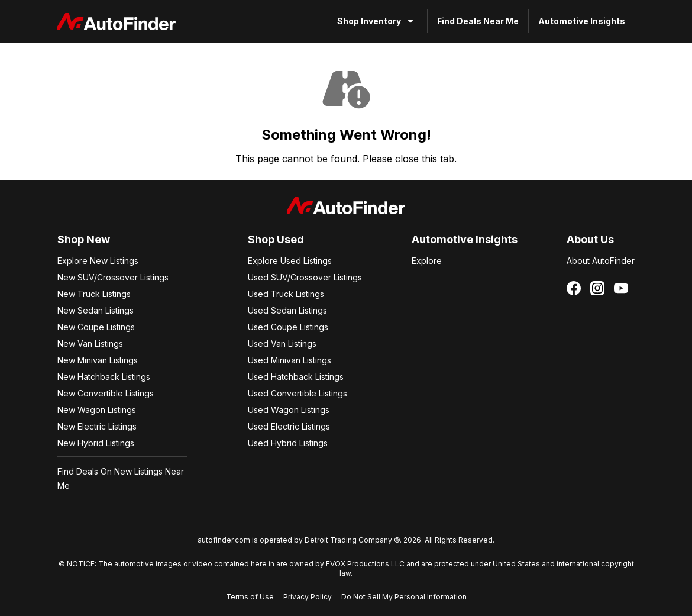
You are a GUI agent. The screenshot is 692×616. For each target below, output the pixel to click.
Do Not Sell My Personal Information (404, 597)
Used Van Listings (282, 344)
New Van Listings (90, 344)
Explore (427, 261)
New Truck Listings (94, 294)
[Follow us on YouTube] (621, 288)
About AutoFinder (601, 261)
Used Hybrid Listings (288, 443)
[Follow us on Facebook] (574, 288)
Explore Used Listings (290, 261)
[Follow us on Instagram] (597, 288)
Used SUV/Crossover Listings (305, 277)
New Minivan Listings (98, 360)
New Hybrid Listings (96, 443)
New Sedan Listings (96, 310)
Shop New (84, 239)
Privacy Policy (308, 597)
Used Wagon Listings (289, 410)
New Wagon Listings (97, 410)
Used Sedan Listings (287, 310)
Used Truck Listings (286, 294)
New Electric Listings (97, 426)
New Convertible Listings (106, 393)
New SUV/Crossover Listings (113, 277)
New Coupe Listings (96, 327)
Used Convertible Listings (298, 393)
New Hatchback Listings (104, 377)
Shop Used (276, 239)
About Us (590, 239)
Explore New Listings (98, 261)
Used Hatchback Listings (296, 377)
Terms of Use (250, 597)
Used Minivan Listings (290, 360)
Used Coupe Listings (288, 327)
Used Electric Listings (289, 426)
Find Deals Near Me (478, 21)
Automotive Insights (582, 21)
